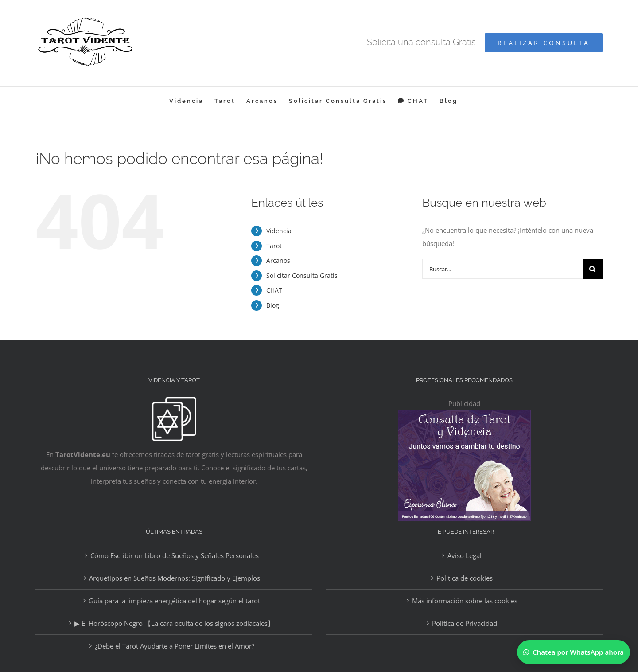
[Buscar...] (502, 269)
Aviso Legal (465, 555)
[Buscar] (593, 269)
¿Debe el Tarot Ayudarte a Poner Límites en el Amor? (175, 646)
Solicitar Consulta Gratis (302, 275)
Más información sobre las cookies (465, 601)
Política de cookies (465, 578)
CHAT (274, 290)
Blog (273, 305)
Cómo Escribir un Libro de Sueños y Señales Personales (175, 555)
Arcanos (278, 260)
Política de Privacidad (465, 623)
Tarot (274, 246)
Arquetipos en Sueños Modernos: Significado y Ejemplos (175, 578)
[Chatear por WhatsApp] (574, 652)
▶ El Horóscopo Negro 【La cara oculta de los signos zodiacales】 (174, 623)
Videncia (279, 231)
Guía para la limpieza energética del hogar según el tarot (174, 601)
